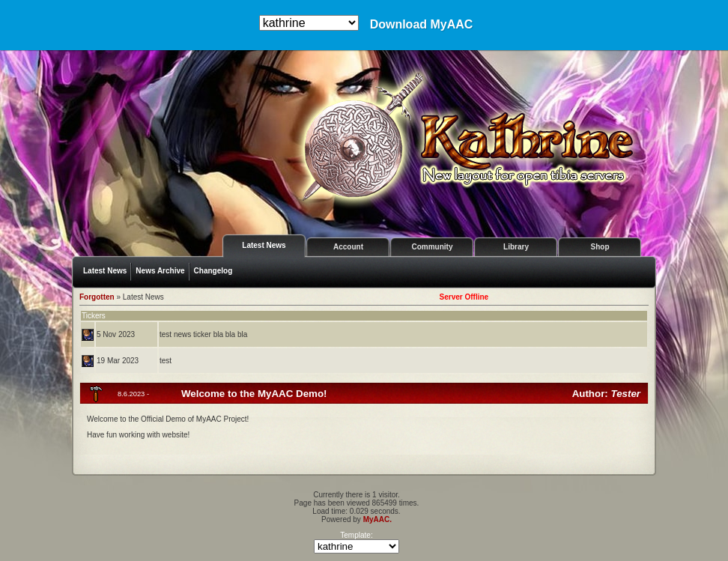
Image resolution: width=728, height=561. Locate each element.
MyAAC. (377, 519)
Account (348, 247)
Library (516, 247)
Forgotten (97, 297)
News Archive (160, 271)
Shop (600, 247)
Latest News (264, 245)
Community (433, 247)
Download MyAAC (422, 25)
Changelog (213, 271)
